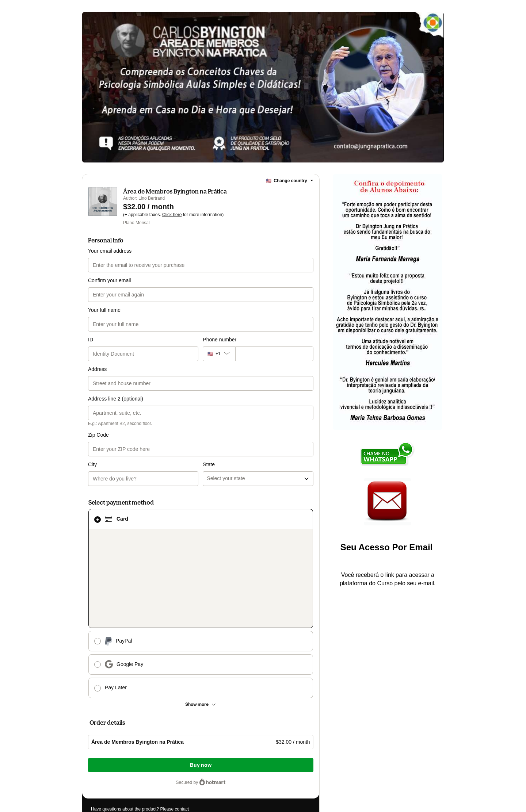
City (92, 464)
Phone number (220, 340)
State (209, 464)
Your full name (104, 310)
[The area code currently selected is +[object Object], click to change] (219, 354)
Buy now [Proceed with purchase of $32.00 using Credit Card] (201, 765)
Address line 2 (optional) (116, 399)
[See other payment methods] (201, 704)
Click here (172, 215)
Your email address (110, 251)
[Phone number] (274, 354)
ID (91, 340)
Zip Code (98, 435)
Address (97, 369)
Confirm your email (109, 280)
